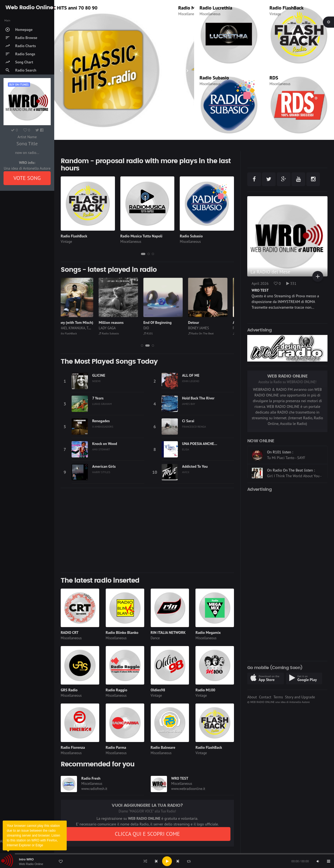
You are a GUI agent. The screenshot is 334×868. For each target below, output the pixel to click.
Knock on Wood (105, 444)
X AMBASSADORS (103, 427)
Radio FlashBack (287, 8)
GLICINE (99, 375)
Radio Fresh (91, 778)
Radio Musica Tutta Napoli (141, 236)
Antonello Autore (299, 702)
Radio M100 (205, 690)
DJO (153, 328)
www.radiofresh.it (94, 789)
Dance (155, 638)
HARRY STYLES (101, 472)
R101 (155, 333)
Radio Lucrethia (216, 8)
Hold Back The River (198, 398)
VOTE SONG (27, 178)
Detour (200, 322)
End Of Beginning (164, 322)
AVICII (186, 472)
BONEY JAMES (205, 328)
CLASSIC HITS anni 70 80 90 (89, 8)
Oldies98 (158, 690)
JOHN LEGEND (191, 381)
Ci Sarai (188, 421)
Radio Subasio (214, 78)
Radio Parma (116, 747)
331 (291, 283)
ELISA (186, 449)
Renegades (101, 421)
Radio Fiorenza (73, 747)
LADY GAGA (114, 328)
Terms (278, 697)
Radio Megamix (208, 633)
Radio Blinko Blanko (122, 633)
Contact (265, 697)
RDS (274, 78)
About (252, 697)
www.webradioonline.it (188, 789)
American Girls (104, 466)
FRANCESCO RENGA (194, 427)
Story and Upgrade (300, 697)
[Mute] (318, 861)
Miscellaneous (210, 14)
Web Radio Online (31, 864)
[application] (167, 861)
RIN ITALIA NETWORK (168, 633)
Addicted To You (195, 466)
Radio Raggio (116, 690)
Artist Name (27, 137)
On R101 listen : (280, 470)
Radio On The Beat (208, 333)
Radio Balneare (163, 747)
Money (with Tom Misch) (81, 322)
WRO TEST (180, 778)
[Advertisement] (147, 530)
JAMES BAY (189, 404)
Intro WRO (26, 859)
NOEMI (96, 381)
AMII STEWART (101, 449)
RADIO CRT (70, 633)
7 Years (98, 398)
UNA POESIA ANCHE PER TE (204, 444)
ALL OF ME (191, 375)
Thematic (67, 14)
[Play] (167, 861)
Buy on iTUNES (19, 85)
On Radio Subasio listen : (287, 452)
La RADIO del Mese (270, 272)
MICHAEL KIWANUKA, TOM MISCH (86, 328)
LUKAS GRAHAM (102, 404)
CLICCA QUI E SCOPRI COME (147, 834)
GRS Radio (69, 690)
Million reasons (118, 322)
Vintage (275, 14)
